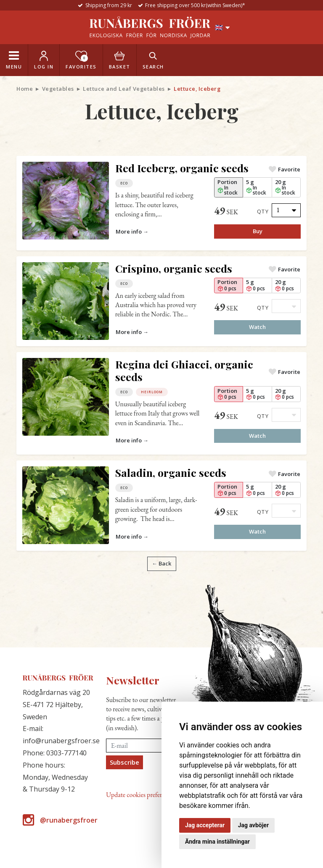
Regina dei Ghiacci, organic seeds (184, 370)
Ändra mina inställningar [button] (217, 842)
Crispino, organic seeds (174, 268)
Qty (263, 211)
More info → (132, 231)
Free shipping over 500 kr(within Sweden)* (195, 5)
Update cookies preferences (141, 795)
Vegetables (58, 89)
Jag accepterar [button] (205, 825)
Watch (257, 327)
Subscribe (124, 762)
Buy (258, 231)
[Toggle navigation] (14, 60)
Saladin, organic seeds (171, 472)
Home (25, 89)
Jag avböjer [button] (253, 825)
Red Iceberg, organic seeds (182, 168)
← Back (161, 563)
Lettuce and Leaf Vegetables (124, 89)
